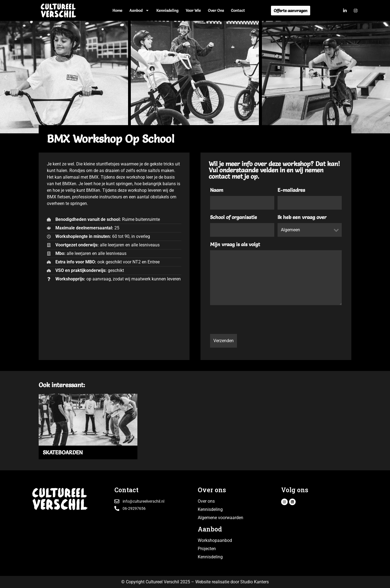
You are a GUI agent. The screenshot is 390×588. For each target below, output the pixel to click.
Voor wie (193, 10)
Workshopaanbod (215, 540)
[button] (5, 77)
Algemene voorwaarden (221, 518)
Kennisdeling (167, 10)
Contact (238, 10)
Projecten (207, 549)
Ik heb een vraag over (302, 217)
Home (117, 10)
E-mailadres (291, 190)
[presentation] (252, 320)
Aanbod (139, 10)
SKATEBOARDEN (63, 452)
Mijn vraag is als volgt (235, 244)
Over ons (216, 10)
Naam (217, 190)
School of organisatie (234, 217)
